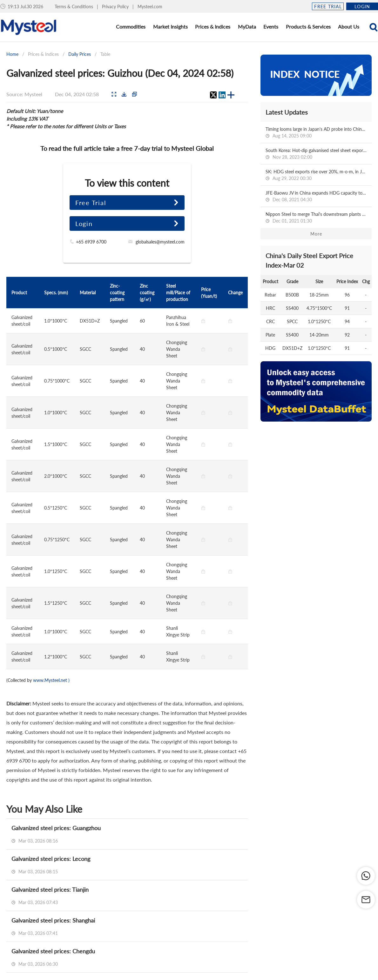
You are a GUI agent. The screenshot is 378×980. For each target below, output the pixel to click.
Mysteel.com (150, 7)
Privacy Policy (116, 7)
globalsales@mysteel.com (160, 242)
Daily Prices (80, 54)
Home (12, 54)
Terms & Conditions (74, 7)
